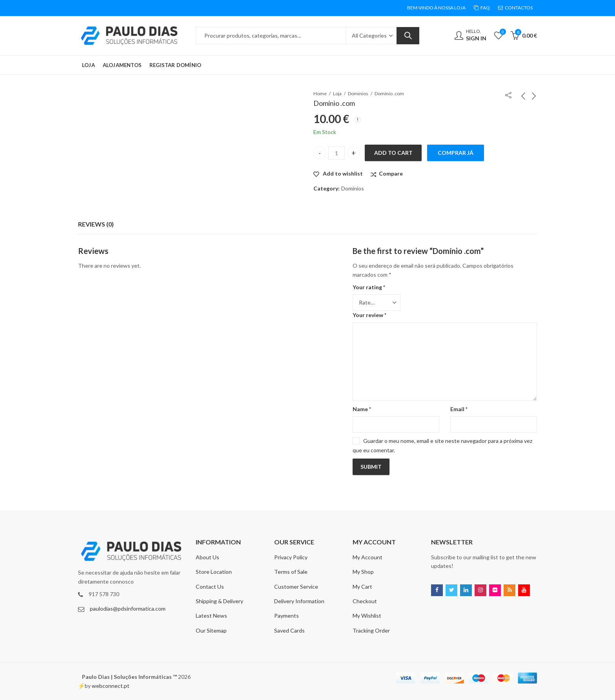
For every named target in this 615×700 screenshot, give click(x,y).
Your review (369, 315)
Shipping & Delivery (219, 601)
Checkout (365, 601)
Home (320, 93)
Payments (287, 616)
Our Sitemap (211, 630)
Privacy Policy (291, 557)
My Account (368, 557)
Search (408, 36)
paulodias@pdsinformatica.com (128, 608)
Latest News (211, 616)
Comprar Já (456, 153)
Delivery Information (299, 601)
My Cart (362, 587)
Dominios (358, 93)
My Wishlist (367, 616)
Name (362, 409)
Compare (391, 173)
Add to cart (393, 153)
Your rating (369, 287)
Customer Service (296, 587)
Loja (337, 93)
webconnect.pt (111, 686)
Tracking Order (371, 630)
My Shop (363, 572)
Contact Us (210, 587)
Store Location (214, 572)
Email (459, 409)
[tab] (96, 224)
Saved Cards (289, 630)
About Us (207, 557)
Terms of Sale (291, 572)
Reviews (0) (96, 224)
